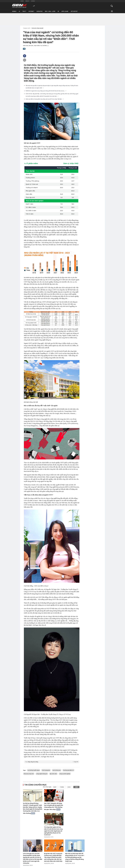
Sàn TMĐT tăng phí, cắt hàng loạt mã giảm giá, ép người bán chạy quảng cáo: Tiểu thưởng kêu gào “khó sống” (54, 806)
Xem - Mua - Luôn (50, 11)
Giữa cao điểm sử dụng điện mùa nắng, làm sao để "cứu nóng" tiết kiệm (45, 99)
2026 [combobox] (69, 787)
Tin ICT (24, 11)
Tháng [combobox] (62, 787)
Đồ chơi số (74, 11)
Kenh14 (27, 1)
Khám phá (40, 11)
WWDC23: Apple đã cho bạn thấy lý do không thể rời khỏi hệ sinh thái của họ (46, 91)
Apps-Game (65, 11)
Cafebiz (33, 1)
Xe (58, 11)
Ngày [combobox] (55, 787)
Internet (31, 11)
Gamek (22, 1)
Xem (76, 787)
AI (19, 11)
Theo (52, 762)
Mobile (14, 11)
